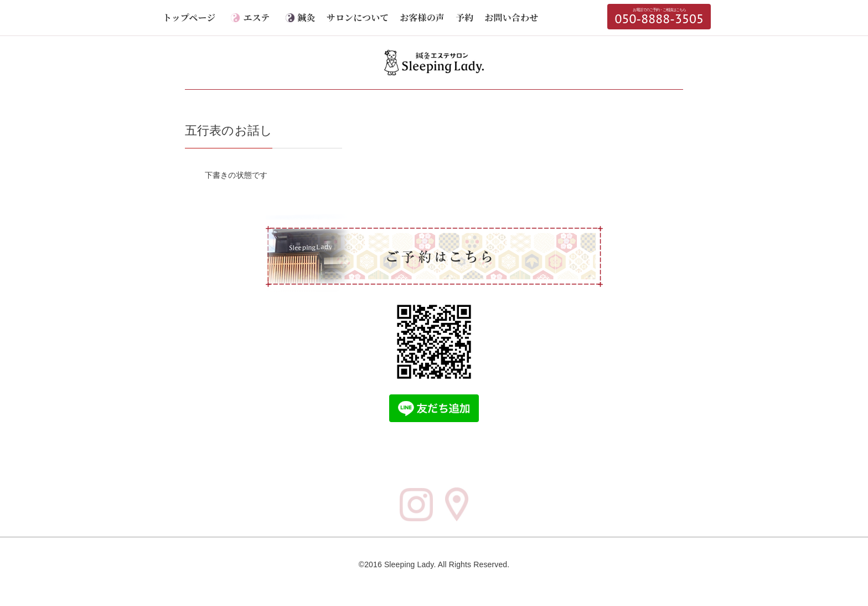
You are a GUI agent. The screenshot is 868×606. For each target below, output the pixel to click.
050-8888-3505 (659, 17)
